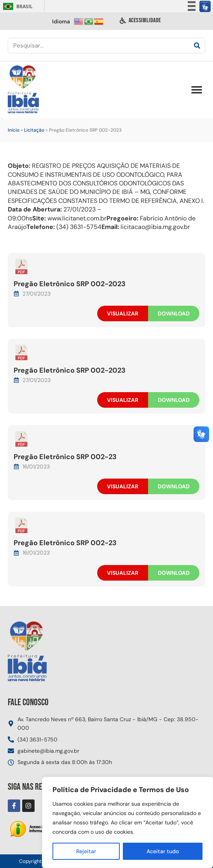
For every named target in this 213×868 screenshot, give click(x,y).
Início (14, 130)
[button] (196, 90)
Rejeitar (86, 851)
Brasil (17, 6)
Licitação (34, 130)
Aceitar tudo (163, 851)
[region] (127, 822)
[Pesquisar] (197, 46)
